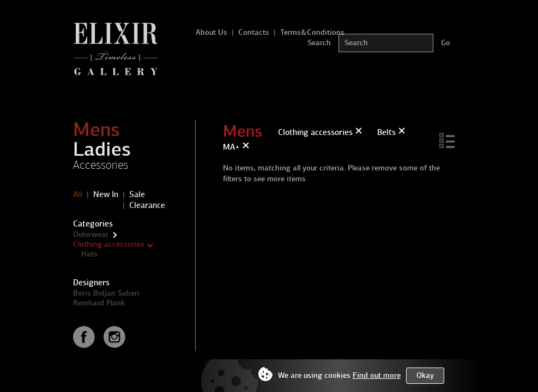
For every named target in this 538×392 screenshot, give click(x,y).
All (78, 194)
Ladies (102, 149)
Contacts (254, 32)
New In (106, 194)
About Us (211, 32)
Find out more (377, 375)
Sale (137, 194)
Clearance (147, 205)
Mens (96, 130)
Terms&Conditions (312, 32)
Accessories (101, 165)
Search (319, 43)
